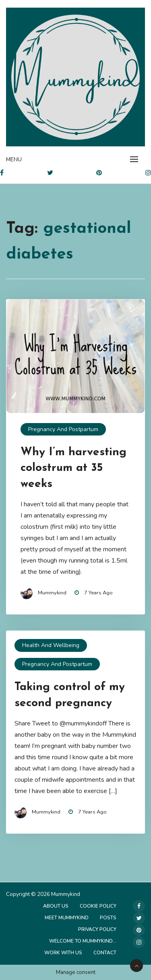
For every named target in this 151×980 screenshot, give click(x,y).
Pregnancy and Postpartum (63, 429)
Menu (14, 159)
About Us (56, 906)
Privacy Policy (97, 929)
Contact (105, 953)
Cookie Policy (98, 906)
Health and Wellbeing (51, 645)
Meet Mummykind (67, 918)
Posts (108, 918)
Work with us (63, 953)
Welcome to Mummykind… (83, 941)
